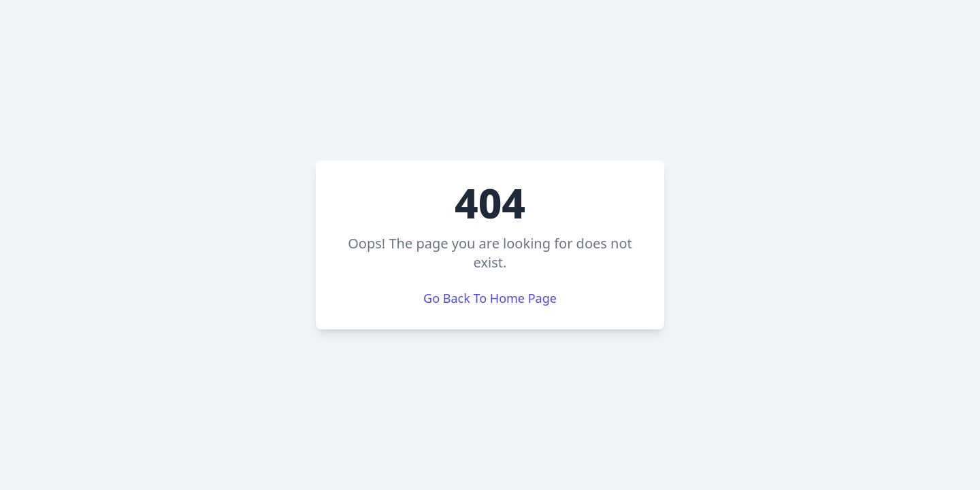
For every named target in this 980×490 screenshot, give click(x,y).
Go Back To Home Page (490, 298)
